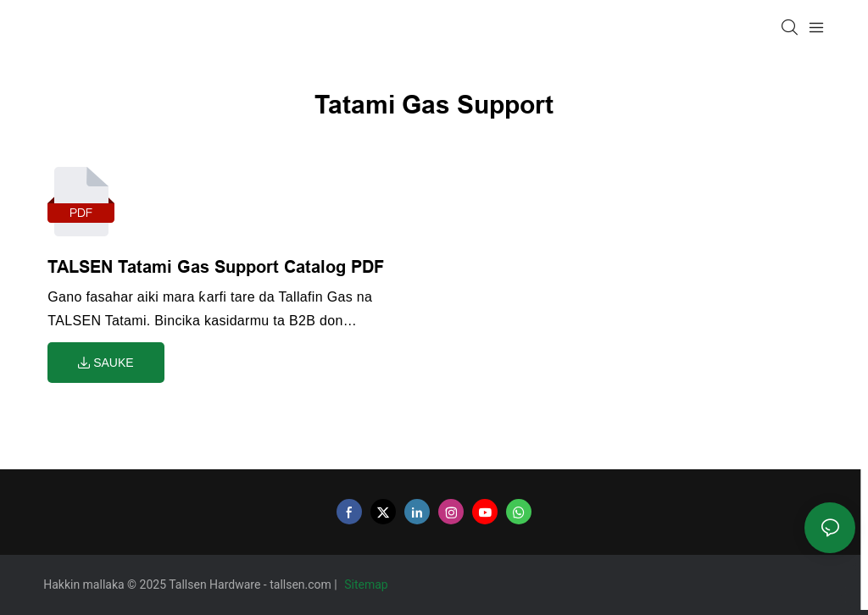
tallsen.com (302, 585)
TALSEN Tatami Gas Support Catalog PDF (216, 267)
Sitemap (367, 585)
